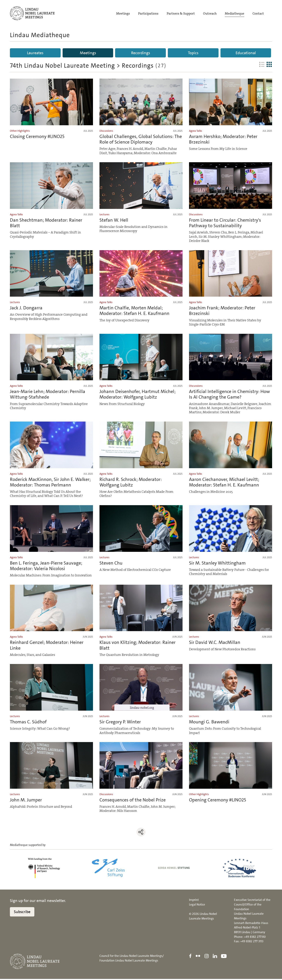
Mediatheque (235, 14)
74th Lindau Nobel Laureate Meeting (62, 67)
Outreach (210, 14)
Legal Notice (197, 906)
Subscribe (22, 913)
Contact (258, 14)
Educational (246, 53)
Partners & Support (181, 14)
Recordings (141, 53)
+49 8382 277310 (255, 938)
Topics (193, 53)
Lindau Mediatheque (40, 35)
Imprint (194, 901)
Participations (148, 14)
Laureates (35, 53)
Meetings (123, 14)
